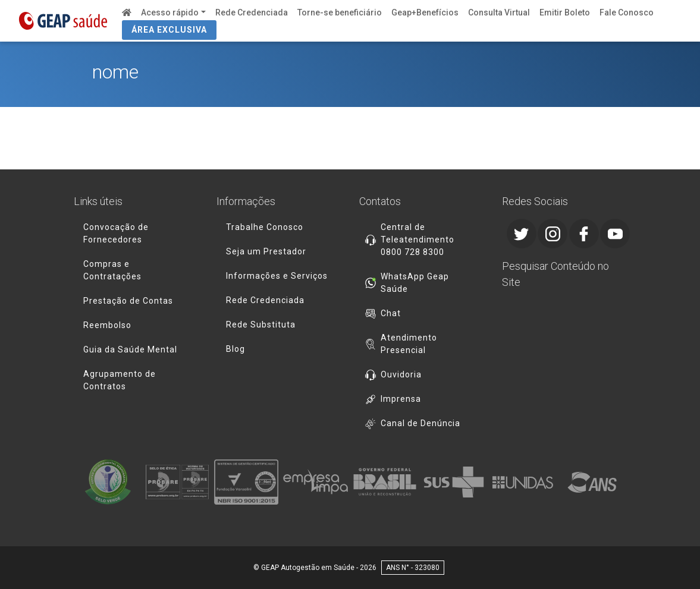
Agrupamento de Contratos (120, 380)
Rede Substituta (261, 325)
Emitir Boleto (565, 12)
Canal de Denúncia (420, 423)
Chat (391, 313)
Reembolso (107, 325)
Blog (236, 349)
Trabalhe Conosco (265, 227)
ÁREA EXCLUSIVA (169, 30)
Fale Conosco (627, 12)
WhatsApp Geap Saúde (415, 283)
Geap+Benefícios (425, 12)
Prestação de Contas (128, 301)
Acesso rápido (170, 12)
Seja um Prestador (266, 251)
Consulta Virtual (499, 12)
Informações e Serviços (277, 276)
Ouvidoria (401, 374)
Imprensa (401, 399)
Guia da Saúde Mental (130, 349)
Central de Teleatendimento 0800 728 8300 (418, 240)
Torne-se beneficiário (340, 12)
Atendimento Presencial (409, 344)
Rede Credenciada (252, 12)
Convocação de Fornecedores (116, 233)
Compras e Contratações (112, 270)
